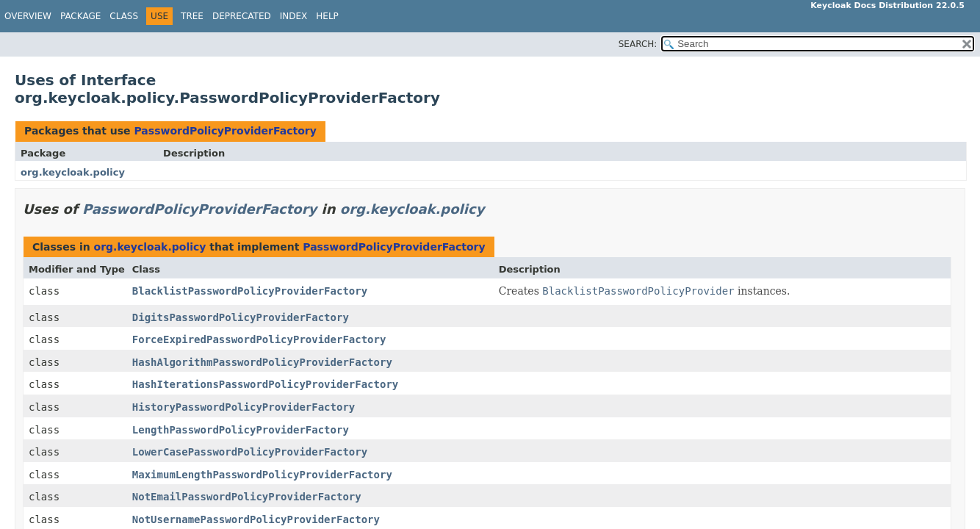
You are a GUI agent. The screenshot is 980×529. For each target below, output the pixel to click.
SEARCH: (638, 44)
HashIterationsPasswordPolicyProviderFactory (265, 384)
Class (124, 16)
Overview (28, 16)
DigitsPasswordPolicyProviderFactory (241, 317)
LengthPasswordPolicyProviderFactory (241, 430)
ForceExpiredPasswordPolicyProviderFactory (259, 339)
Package (80, 16)
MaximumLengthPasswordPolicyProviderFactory (262, 475)
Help (327, 16)
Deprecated (242, 16)
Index (294, 16)
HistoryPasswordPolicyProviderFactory (244, 407)
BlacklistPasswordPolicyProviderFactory (250, 291)
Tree (192, 16)
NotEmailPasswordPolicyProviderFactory (247, 497)
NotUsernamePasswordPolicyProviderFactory (256, 519)
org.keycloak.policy (73, 172)
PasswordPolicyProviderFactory (225, 131)
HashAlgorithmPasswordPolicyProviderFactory (262, 362)
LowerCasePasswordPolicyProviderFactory (250, 452)
